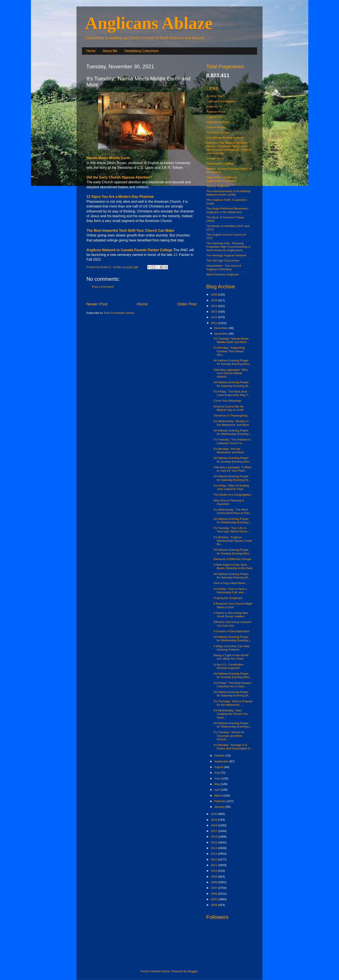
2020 (214, 814)
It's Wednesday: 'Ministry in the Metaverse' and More (231, 423)
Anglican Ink (214, 106)
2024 (214, 306)
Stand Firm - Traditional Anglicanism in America (221, 179)
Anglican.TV (214, 117)
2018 (214, 825)
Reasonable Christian (220, 164)
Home (91, 51)
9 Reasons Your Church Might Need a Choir (233, 605)
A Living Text (214, 96)
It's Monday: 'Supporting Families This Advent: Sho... (229, 351)
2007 (214, 888)
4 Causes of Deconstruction (232, 631)
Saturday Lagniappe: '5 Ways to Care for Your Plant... (233, 469)
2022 (214, 317)
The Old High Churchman (223, 261)
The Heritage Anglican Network (226, 255)
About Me (110, 51)
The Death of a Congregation (232, 495)
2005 (214, 899)
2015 (214, 842)
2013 (214, 854)
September (222, 761)
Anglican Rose (216, 112)
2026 (214, 294)
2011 (214, 865)
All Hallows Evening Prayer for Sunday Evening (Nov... (233, 362)
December (221, 328)
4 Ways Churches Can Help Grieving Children (232, 648)
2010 (214, 871)
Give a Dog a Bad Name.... (231, 583)
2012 (214, 859)
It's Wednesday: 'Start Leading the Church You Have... (231, 714)
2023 (214, 312)
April (218, 790)
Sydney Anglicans (218, 186)
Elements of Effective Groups (233, 559)
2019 (214, 820)
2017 (214, 831)
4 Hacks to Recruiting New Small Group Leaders (231, 615)
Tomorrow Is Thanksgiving (231, 416)
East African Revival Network (225, 138)
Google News (215, 158)
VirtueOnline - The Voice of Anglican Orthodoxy (224, 267)
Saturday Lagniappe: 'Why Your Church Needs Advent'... (231, 373)
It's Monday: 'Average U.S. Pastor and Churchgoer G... (233, 747)
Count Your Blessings (227, 401)
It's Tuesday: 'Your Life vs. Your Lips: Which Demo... (232, 530)
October (220, 756)
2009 (214, 877)
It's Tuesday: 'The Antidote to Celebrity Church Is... (232, 441)
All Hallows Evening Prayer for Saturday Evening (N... (232, 384)
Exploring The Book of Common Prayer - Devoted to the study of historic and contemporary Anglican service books (229, 148)
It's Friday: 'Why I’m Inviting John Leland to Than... (231, 487)
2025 (214, 300)
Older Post (187, 304)
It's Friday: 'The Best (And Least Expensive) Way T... (232, 393)
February (221, 801)
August (219, 767)
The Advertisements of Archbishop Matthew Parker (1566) (228, 193)
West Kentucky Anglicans (223, 274)
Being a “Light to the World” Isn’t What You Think (231, 657)
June (218, 778)
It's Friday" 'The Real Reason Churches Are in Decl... (232, 685)
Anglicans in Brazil (218, 122)
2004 (214, 905)
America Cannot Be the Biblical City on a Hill (229, 408)
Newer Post (97, 304)
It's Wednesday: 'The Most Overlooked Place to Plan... (233, 511)
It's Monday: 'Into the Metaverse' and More (229, 451)
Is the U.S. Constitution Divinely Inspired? (229, 666)
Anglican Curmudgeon (221, 101)
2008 (214, 882)
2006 (214, 894)
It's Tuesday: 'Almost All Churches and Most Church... (229, 736)
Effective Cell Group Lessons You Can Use (232, 624)
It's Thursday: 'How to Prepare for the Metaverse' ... (233, 703)
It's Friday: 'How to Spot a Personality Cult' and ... (230, 591)
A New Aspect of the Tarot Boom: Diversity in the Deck (233, 566)
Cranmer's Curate (218, 132)
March (219, 796)
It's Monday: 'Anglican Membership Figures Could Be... (233, 541)
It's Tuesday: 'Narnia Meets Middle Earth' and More (231, 340)
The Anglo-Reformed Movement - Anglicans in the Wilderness (228, 210)
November (221, 334)
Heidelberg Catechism (142, 51)
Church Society (216, 127)
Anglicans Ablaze (149, 23)
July (217, 773)
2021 (214, 323)
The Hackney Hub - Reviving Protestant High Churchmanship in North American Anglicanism (229, 247)
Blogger (193, 971)
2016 (214, 837)
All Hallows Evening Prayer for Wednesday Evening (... (233, 432)
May (217, 784)
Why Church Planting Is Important (229, 502)
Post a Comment (103, 287)
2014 (214, 848)
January (220, 807)
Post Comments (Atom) (119, 313)
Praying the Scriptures (228, 598)
